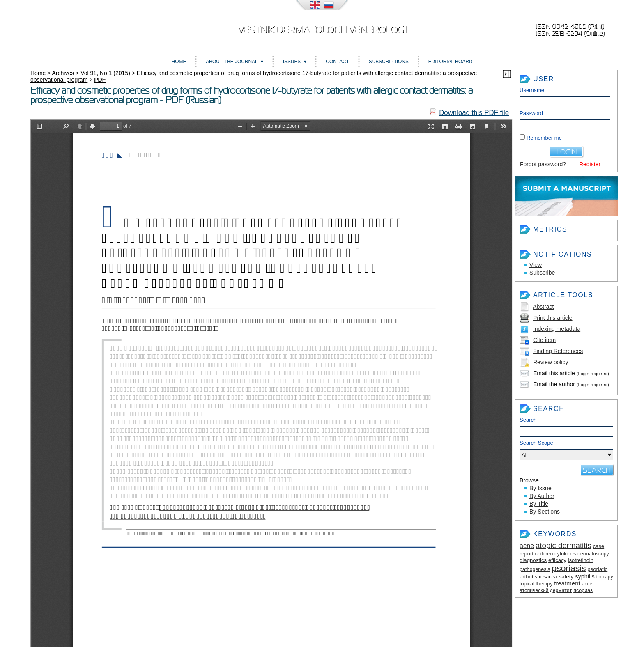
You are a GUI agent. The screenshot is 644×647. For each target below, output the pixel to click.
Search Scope (566, 450)
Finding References (558, 351)
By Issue (540, 488)
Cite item (544, 340)
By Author (542, 496)
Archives (63, 73)
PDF (100, 80)
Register (590, 164)
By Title (539, 504)
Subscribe (542, 273)
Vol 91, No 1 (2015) (105, 73)
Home (179, 62)
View (536, 265)
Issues (292, 62)
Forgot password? (543, 164)
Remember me (544, 138)
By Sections (545, 512)
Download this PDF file (474, 113)
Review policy (551, 362)
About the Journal (232, 62)
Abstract (543, 307)
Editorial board (451, 62)
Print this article (553, 318)
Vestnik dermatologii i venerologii (322, 30)
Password (531, 113)
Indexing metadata (557, 329)
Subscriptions (389, 62)
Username (532, 90)
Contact (337, 62)
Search (528, 420)
